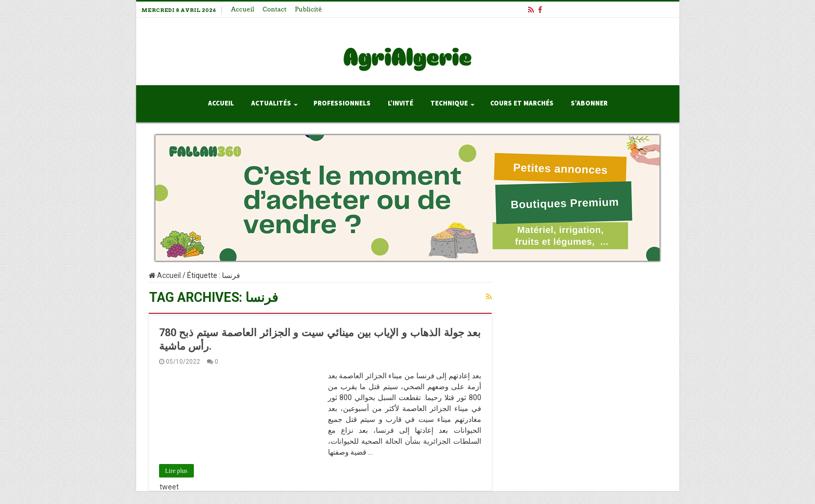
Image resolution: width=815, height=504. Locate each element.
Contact (274, 9)
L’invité (400, 103)
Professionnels (342, 103)
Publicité (308, 9)
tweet (169, 487)
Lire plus (176, 471)
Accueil (243, 9)
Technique (449, 103)
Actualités (271, 103)
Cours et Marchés (522, 103)
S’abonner (589, 103)
